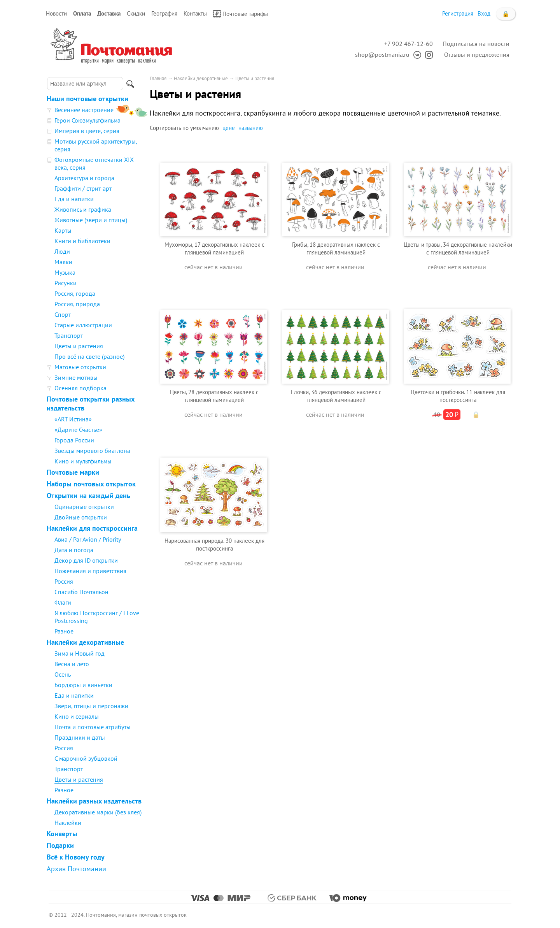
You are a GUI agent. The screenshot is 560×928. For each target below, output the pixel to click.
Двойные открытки (81, 517)
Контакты (195, 13)
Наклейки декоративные (85, 642)
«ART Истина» (73, 419)
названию (251, 128)
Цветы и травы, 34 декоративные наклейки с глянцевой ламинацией (458, 248)
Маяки (63, 262)
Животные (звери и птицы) (91, 220)
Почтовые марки (73, 472)
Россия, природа (77, 304)
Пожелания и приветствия (90, 571)
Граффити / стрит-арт (83, 188)
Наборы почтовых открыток (91, 484)
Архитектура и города (84, 178)
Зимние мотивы (76, 377)
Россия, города (75, 293)
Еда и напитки (74, 199)
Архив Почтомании (76, 869)
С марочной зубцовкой (86, 758)
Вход (484, 13)
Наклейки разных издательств (94, 801)
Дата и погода (74, 550)
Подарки (60, 845)
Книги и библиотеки (82, 241)
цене (229, 128)
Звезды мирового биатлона (92, 451)
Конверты (62, 834)
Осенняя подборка (80, 388)
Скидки (136, 13)
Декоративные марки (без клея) (98, 812)
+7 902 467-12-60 (409, 44)
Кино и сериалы (77, 716)
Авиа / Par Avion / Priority (88, 539)
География (164, 13)
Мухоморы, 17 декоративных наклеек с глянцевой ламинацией (214, 248)
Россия (64, 581)
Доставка (109, 13)
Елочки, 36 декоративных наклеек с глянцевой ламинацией (336, 396)
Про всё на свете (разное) (89, 356)
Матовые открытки (80, 367)
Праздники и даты (80, 737)
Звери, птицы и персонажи (91, 706)
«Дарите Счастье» (78, 430)
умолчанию (205, 128)
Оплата (82, 13)
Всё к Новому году (76, 857)
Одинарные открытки (84, 507)
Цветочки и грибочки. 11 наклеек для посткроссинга (458, 396)
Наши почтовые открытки (87, 99)
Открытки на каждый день (88, 496)
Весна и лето (72, 664)
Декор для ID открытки (86, 560)
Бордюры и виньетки (83, 685)
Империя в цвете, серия (87, 131)
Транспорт (69, 335)
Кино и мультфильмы (83, 461)
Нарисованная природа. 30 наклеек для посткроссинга (214, 545)
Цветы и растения (79, 346)
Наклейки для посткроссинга (92, 528)
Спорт (63, 314)
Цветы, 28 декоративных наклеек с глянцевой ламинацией (214, 396)
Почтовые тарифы (241, 14)
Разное (64, 631)
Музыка (65, 272)
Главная (158, 78)
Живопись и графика (83, 209)
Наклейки (68, 823)
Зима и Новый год (80, 653)
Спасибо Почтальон (81, 592)
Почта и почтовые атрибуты (93, 727)
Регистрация (458, 13)
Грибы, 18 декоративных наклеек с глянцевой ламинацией (336, 248)
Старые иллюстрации (83, 325)
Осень (63, 674)
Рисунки (66, 283)
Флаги (63, 602)
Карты (63, 230)
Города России (74, 440)
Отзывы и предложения (477, 54)
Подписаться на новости (476, 44)
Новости (56, 13)
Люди (62, 251)
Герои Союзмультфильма (87, 120)
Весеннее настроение (84, 110)
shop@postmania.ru (382, 54)
